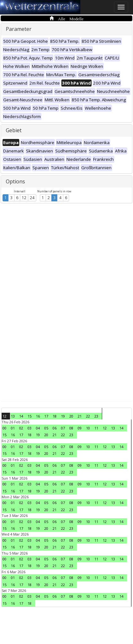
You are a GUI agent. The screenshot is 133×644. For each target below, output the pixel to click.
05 (46, 428)
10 (88, 428)
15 (30, 416)
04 (38, 428)
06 (55, 428)
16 (38, 416)
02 (21, 428)
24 (32, 198)
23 (96, 416)
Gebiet (14, 130)
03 (30, 428)
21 (80, 416)
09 (80, 428)
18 (55, 416)
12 (24, 198)
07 (63, 428)
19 (63, 416)
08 (71, 428)
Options (15, 181)
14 (21, 416)
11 (96, 428)
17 (46, 416)
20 (71, 416)
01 (13, 428)
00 (4, 428)
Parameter (19, 29)
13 (13, 416)
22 (88, 416)
